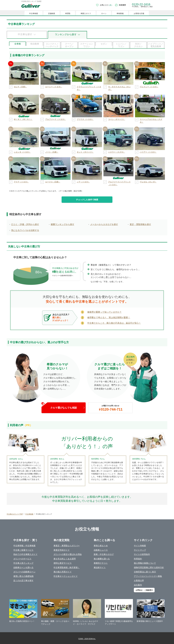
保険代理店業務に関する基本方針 (149, 567)
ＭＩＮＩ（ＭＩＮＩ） (23, 119)
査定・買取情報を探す (140, 224)
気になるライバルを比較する (25, 230)
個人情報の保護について (145, 563)
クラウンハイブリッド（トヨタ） (89, 88)
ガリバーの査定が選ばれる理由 (68, 554)
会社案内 (138, 585)
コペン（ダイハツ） (117, 119)
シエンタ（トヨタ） (22, 152)
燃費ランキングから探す (63, 224)
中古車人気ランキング (23, 563)
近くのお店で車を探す (23, 580)
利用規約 (138, 559)
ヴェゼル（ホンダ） (148, 182)
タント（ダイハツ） (85, 152)
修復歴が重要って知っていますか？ (104, 312)
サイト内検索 (140, 546)
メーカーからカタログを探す (104, 224)
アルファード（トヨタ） (56, 119)
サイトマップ (140, 550)
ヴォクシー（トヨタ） (149, 87)
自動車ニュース (101, 550)
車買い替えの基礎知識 (23, 576)
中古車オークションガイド (66, 576)
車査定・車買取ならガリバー (67, 546)
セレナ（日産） (20, 87)
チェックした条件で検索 (87, 200)
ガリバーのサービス (22, 559)
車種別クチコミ (101, 563)
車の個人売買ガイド (63, 572)
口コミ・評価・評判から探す (25, 224)
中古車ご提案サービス (23, 550)
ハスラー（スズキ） (117, 152)
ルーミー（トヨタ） (54, 87)
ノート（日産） (52, 152)
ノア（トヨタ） (83, 182)
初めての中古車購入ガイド (25, 554)
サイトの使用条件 (142, 554)
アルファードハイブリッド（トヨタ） (119, 183)
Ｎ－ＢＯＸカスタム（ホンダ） (119, 88)
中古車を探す (25, 34)
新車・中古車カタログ (104, 554)
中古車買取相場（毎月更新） (67, 567)
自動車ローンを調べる (23, 567)
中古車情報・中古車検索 (24, 546)
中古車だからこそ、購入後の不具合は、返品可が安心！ (114, 323)
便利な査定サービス (63, 563)
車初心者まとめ (101, 546)
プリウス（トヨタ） (85, 119)
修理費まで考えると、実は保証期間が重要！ (109, 318)
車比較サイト (100, 567)
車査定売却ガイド (62, 550)
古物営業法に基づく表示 (145, 572)
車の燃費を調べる (102, 559)
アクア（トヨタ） (21, 182)
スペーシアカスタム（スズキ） (151, 121)
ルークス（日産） (53, 182)
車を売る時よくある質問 (65, 559)
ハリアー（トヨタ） (148, 152)
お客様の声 (139, 580)
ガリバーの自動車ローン (24, 572)
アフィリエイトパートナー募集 (148, 576)
